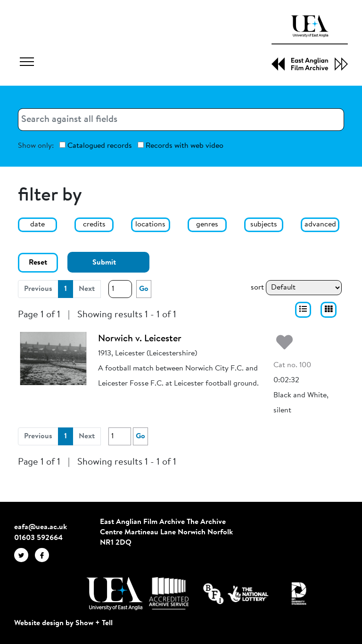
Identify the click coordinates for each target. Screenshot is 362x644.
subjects (264, 225)
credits (94, 225)
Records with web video (181, 146)
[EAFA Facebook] (44, 555)
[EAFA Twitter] (25, 555)
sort (257, 288)
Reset (38, 263)
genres (207, 225)
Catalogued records (96, 146)
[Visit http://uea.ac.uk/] (114, 594)
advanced (320, 225)
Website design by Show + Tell (63, 623)
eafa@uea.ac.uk (41, 527)
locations (150, 225)
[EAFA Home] (310, 43)
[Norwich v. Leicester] (53, 358)
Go (144, 289)
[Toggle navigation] (27, 63)
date (37, 225)
